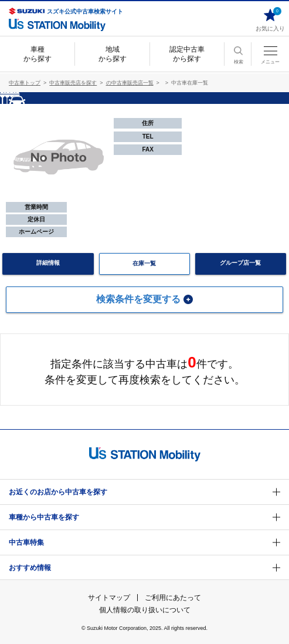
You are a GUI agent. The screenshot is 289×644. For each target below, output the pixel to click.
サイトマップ (109, 598)
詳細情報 (48, 263)
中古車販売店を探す (73, 83)
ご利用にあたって (173, 598)
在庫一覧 (144, 263)
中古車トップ (25, 83)
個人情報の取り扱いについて (145, 610)
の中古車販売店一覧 (130, 83)
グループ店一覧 (240, 263)
